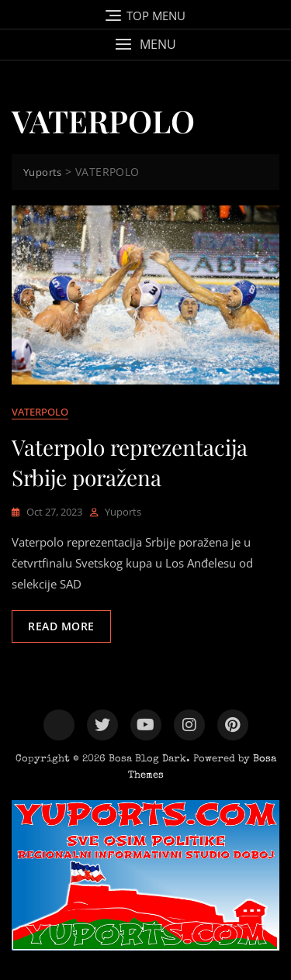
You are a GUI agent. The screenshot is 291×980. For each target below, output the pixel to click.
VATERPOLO (40, 412)
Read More (61, 626)
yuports (123, 512)
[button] (145, 45)
